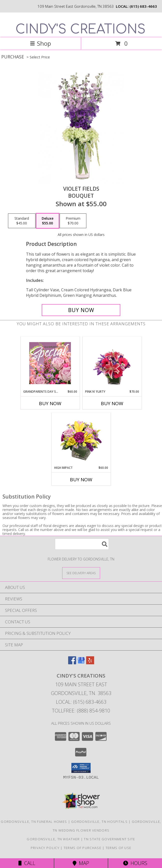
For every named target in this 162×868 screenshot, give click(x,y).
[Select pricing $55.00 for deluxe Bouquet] (48, 221)
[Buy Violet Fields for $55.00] (81, 310)
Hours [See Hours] (135, 863)
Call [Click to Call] (27, 863)
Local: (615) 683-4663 (81, 702)
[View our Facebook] (72, 663)
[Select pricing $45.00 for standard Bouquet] (22, 221)
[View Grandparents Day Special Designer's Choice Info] (50, 363)
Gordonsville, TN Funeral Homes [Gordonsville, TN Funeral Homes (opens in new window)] (34, 822)
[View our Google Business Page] (81, 663)
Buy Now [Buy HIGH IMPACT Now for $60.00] (81, 480)
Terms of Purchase (82, 848)
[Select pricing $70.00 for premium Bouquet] (73, 221)
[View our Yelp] (90, 663)
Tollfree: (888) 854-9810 (81, 711)
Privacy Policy (45, 848)
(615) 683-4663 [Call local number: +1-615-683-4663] (143, 6)
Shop (40, 43)
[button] (81, 768)
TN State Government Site (109, 839)
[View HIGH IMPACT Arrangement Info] (81, 439)
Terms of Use (119, 848)
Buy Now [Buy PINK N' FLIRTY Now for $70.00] (112, 403)
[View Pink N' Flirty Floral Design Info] (112, 363)
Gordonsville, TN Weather (53, 839)
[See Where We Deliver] (81, 573)
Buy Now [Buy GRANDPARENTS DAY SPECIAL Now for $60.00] (50, 403)
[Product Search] (82, 544)
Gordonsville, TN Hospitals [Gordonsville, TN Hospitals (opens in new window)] (99, 822)
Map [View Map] (81, 863)
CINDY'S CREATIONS (81, 29)
